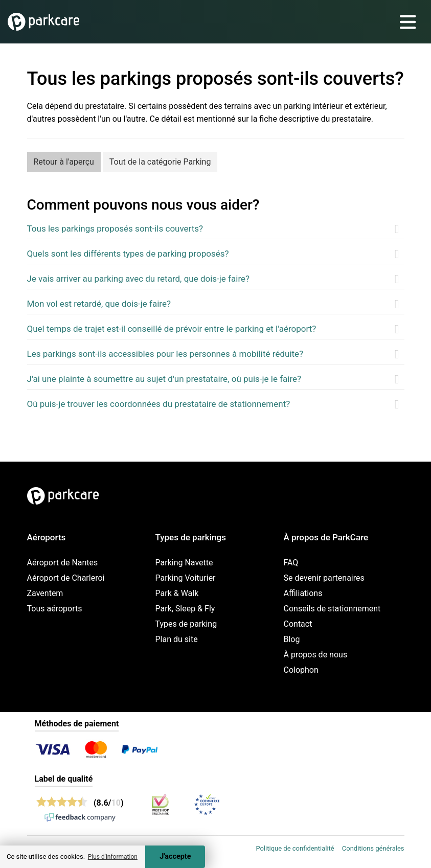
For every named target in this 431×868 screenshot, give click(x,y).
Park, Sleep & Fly (185, 609)
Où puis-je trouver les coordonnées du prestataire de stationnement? (159, 404)
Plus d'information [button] (113, 857)
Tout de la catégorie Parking (160, 162)
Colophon (301, 670)
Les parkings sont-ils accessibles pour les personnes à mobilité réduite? (165, 354)
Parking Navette (184, 563)
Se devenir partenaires (324, 578)
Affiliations (303, 593)
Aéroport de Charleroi (66, 578)
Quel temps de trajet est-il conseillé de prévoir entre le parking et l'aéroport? (172, 329)
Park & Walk (177, 593)
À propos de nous (316, 655)
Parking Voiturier (186, 578)
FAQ (291, 563)
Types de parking (186, 624)
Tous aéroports (55, 609)
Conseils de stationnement (332, 609)
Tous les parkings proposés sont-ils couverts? (115, 229)
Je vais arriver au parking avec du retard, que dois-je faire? (139, 279)
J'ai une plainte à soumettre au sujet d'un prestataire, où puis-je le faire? (164, 379)
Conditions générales (373, 848)
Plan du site (177, 639)
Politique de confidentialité (295, 848)
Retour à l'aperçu (64, 162)
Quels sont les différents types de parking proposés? (128, 254)
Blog (292, 639)
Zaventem (45, 593)
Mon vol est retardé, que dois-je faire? (99, 304)
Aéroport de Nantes (63, 563)
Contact (298, 624)
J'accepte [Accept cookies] (175, 856)
